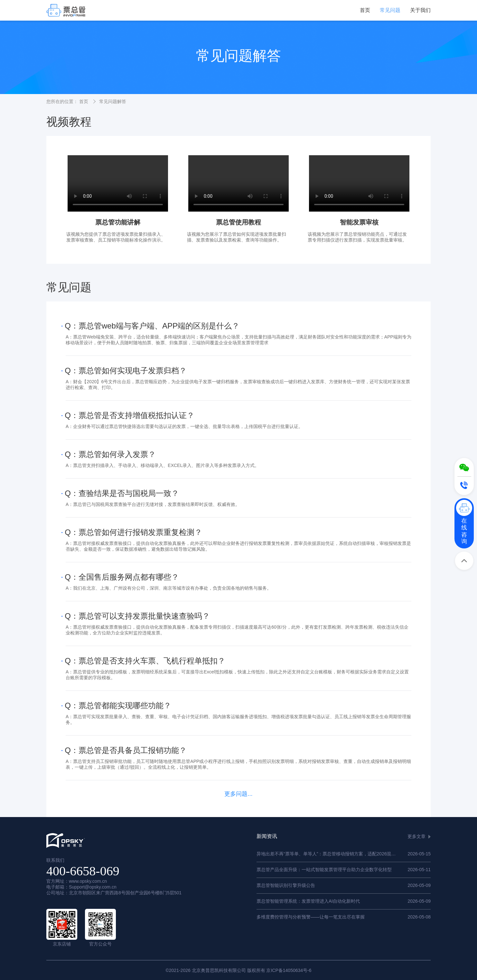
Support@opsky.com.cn (93, 887)
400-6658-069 (83, 871)
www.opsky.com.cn (88, 881)
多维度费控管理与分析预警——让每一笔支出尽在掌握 (311, 917)
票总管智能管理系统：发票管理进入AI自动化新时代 (308, 901)
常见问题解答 (113, 101)
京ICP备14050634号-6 (289, 970)
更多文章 (416, 836)
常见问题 (390, 10)
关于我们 (420, 10)
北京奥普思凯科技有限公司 (219, 970)
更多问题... (238, 794)
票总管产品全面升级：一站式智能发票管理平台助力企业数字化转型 (324, 870)
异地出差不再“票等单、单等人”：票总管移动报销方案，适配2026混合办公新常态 (337, 854)
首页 (365, 10)
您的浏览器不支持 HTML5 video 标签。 (118, 183)
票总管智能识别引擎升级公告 (286, 885)
